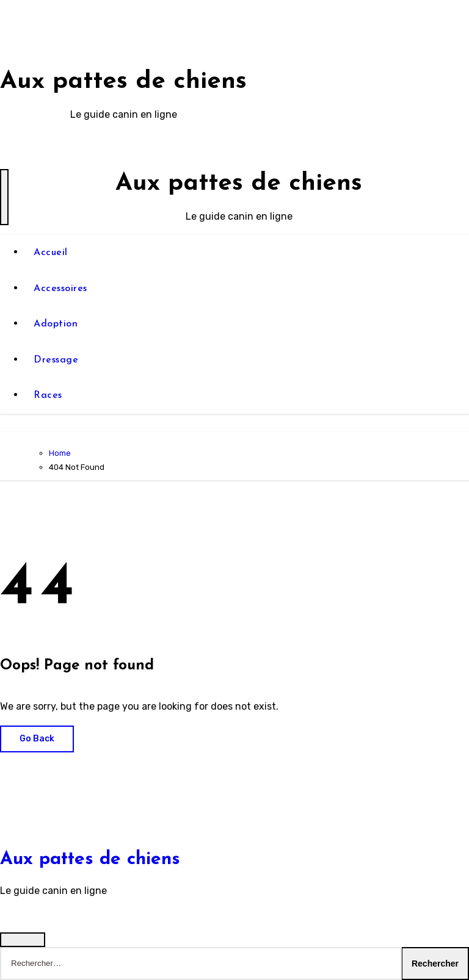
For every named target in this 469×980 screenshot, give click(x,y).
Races (48, 395)
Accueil (51, 253)
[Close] (23, 940)
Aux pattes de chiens (123, 82)
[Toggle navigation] (4, 197)
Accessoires (60, 289)
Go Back (37, 739)
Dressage (56, 360)
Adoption (56, 324)
